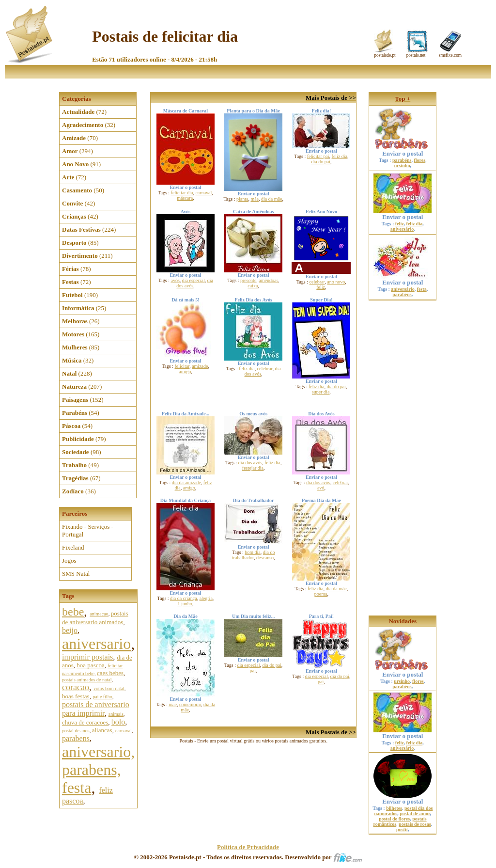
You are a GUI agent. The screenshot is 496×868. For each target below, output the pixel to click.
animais (116, 714)
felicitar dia (182, 193)
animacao (99, 614)
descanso (265, 558)
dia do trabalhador (254, 555)
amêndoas (268, 280)
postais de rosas (415, 824)
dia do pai (320, 162)
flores (419, 160)
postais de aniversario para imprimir (96, 709)
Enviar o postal (403, 150)
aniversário (402, 229)
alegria (206, 598)
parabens (76, 738)
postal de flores (394, 819)
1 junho (185, 604)
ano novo (336, 282)
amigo (185, 371)
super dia (321, 392)
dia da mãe (271, 199)
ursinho (402, 166)
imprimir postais (87, 657)
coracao (76, 687)
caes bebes (110, 673)
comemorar (190, 704)
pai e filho (102, 697)
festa (422, 289)
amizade (200, 366)
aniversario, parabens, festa (98, 770)
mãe (255, 199)
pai (253, 671)
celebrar (317, 282)
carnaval (124, 731)
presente (248, 280)
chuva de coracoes (85, 722)
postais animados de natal (87, 680)
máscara (185, 198)
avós (175, 280)
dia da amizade (186, 482)
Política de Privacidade (248, 847)
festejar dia (253, 468)
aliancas (102, 730)
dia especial (194, 280)
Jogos (69, 560)
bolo (118, 722)
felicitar (182, 366)
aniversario (96, 644)
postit (402, 829)
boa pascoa (90, 665)
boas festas (76, 696)
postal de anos (76, 731)
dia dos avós (250, 463)
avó (321, 488)
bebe (73, 612)
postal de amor (415, 813)
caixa (253, 286)
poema (321, 594)
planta (242, 199)
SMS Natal (76, 574)
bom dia (253, 552)
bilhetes (394, 808)
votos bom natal (109, 688)
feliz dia (340, 156)
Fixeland (73, 547)
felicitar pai (318, 156)
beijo (70, 630)
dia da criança (184, 598)
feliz (321, 287)
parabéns (402, 160)
